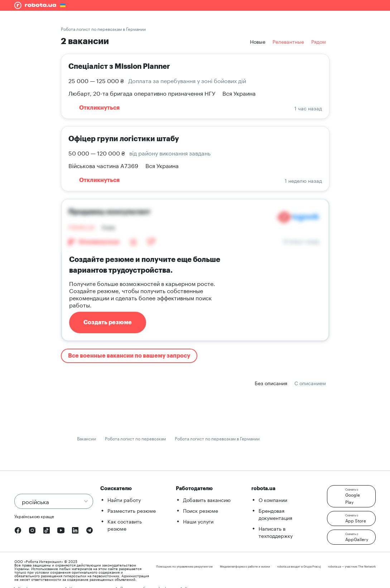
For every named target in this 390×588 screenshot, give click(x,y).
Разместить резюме (132, 510)
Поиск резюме (201, 510)
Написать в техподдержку (276, 532)
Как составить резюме (125, 525)
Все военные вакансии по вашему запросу (129, 356)
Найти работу (124, 499)
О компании (273, 499)
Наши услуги (198, 521)
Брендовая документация (275, 514)
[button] (351, 496)
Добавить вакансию (207, 499)
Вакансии (86, 438)
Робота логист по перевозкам (135, 438)
